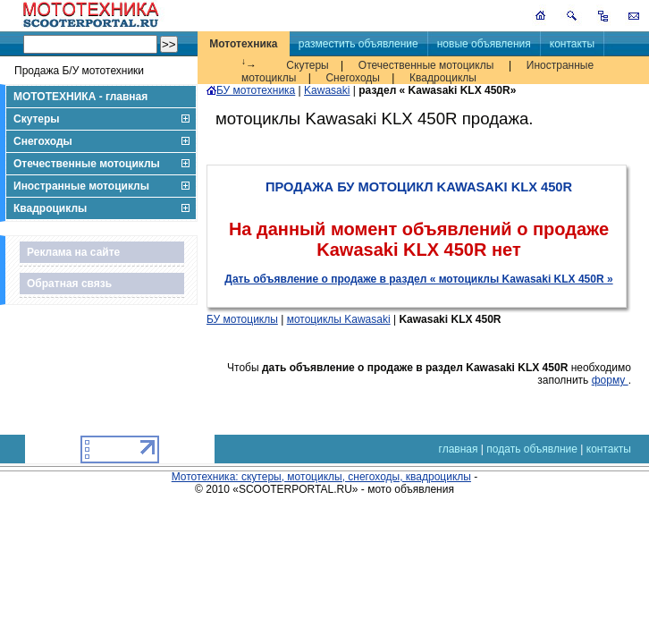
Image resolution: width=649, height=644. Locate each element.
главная (459, 449)
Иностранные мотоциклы (81, 186)
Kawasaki (327, 90)
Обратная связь (69, 284)
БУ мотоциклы (242, 319)
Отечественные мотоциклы (426, 65)
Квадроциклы (443, 78)
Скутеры (307, 65)
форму (610, 380)
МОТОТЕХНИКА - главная (80, 97)
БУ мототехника (251, 90)
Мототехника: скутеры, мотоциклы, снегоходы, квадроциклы (321, 477)
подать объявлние (532, 449)
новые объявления (484, 44)
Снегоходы (353, 78)
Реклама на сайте (73, 252)
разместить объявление (358, 44)
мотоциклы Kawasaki (339, 319)
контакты (572, 44)
